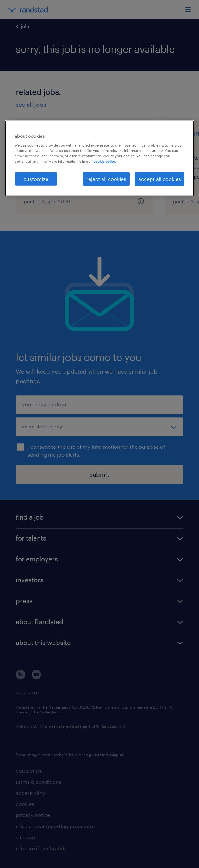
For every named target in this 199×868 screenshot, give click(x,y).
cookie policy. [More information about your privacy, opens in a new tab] (105, 161)
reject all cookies (106, 179)
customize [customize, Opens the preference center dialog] (36, 179)
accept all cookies (160, 179)
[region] (100, 158)
